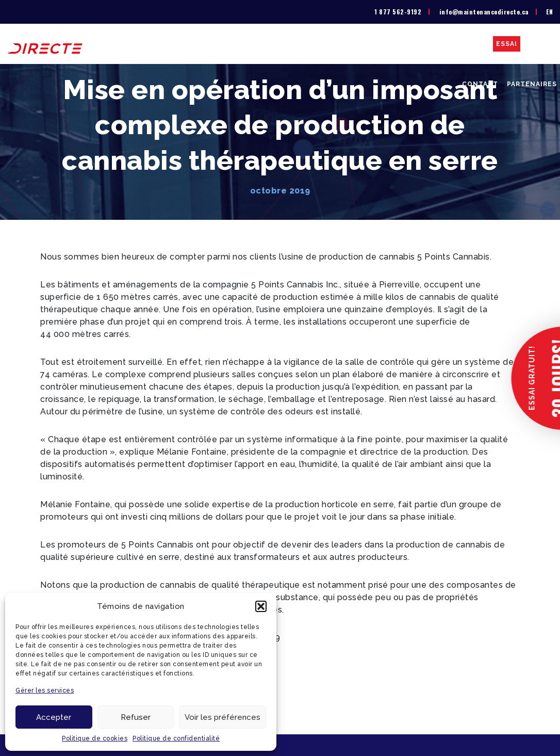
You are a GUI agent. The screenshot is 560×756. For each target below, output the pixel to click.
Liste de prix (306, 44)
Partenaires (532, 84)
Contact (480, 84)
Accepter (54, 717)
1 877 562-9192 (398, 12)
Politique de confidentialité (176, 738)
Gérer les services (45, 690)
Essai (507, 44)
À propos (169, 44)
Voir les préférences (223, 717)
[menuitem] (549, 12)
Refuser (136, 717)
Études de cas (459, 44)
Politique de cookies (95, 738)
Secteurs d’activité (381, 44)
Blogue (541, 44)
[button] (261, 606)
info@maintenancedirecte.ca (484, 12)
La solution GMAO (233, 44)
